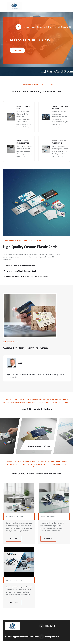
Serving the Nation (52, 637)
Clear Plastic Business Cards (23, 142)
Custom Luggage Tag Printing (59, 142)
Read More (17, 50)
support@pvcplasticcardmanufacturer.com (24, 637)
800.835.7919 (50, 626)
